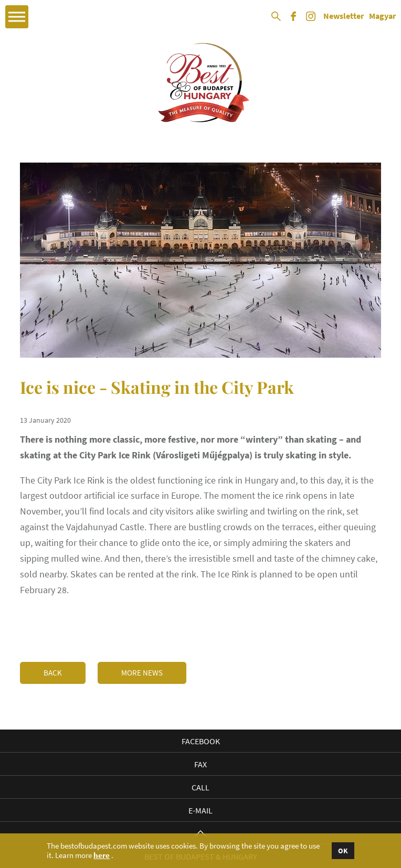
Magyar (382, 16)
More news (142, 673)
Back (53, 673)
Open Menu (17, 17)
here (102, 855)
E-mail (201, 810)
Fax (201, 764)
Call (201, 787)
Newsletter (344, 16)
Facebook (201, 741)
